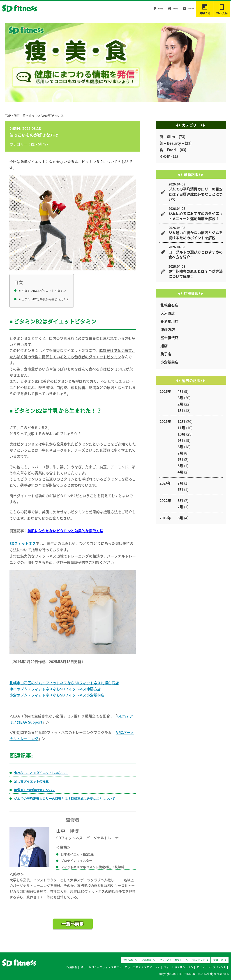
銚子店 (166, 354)
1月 (180, 410)
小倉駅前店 (169, 362)
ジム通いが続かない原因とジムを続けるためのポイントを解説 (196, 235)
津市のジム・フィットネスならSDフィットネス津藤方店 (55, 689)
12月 (181, 421)
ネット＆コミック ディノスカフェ (101, 967)
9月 (180, 440)
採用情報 (163, 9)
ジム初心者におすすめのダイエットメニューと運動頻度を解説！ (196, 216)
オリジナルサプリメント (211, 967)
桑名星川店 (169, 321)
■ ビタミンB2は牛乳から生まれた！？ (44, 299)
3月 (180, 398)
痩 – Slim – (169, 136)
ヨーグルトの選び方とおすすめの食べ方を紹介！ (196, 254)
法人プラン (199, 960)
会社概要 (146, 960)
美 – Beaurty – (172, 143)
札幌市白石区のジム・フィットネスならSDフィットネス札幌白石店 (64, 683)
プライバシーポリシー (172, 960)
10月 (181, 434)
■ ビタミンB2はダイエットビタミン (42, 291)
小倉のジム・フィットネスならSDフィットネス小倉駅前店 (57, 695)
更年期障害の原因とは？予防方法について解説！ (196, 274)
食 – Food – (169, 150)
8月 (180, 447)
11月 (181, 428)
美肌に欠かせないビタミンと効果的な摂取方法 (65, 531)
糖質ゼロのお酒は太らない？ (35, 790)
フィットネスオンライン (178, 967)
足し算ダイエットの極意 (31, 781)
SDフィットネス (23, 543)
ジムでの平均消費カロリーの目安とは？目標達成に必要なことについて (65, 799)
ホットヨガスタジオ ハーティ (143, 967)
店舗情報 (143, 9)
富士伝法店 (169, 338)
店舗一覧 (218, 960)
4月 (180, 391)
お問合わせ (185, 9)
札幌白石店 (169, 305)
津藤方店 (168, 329)
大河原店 (168, 313)
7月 (180, 453)
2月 (180, 404)
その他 (165, 156)
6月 (180, 459)
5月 (180, 466)
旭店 (164, 346)
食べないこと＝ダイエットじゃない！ (41, 773)
